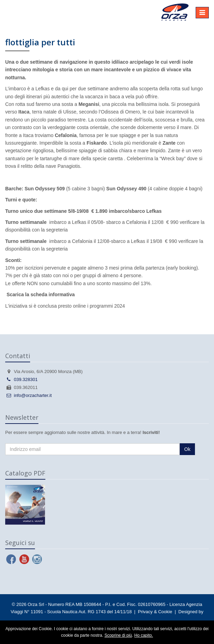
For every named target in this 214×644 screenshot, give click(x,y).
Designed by (191, 612)
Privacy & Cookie (155, 612)
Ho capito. (144, 635)
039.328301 (21, 379)
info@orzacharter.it (28, 395)
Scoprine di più (118, 635)
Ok (187, 449)
